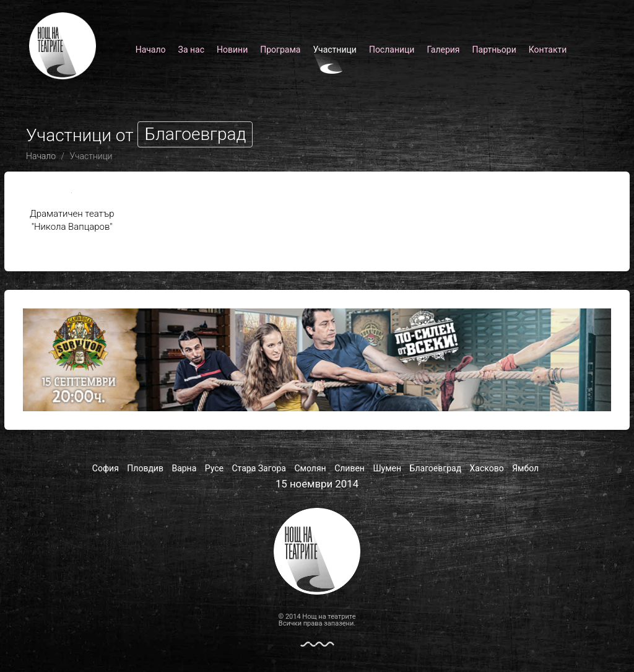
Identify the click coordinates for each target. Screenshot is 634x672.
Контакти (548, 50)
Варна (184, 468)
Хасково (487, 468)
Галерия (443, 50)
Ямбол (525, 468)
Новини (232, 50)
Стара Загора (259, 468)
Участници (334, 50)
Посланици (392, 50)
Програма (280, 50)
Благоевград (436, 468)
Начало (151, 50)
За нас (191, 50)
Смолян (310, 468)
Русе (214, 468)
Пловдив (145, 468)
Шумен (387, 468)
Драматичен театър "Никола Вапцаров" (72, 211)
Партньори (494, 50)
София (106, 468)
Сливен (350, 468)
